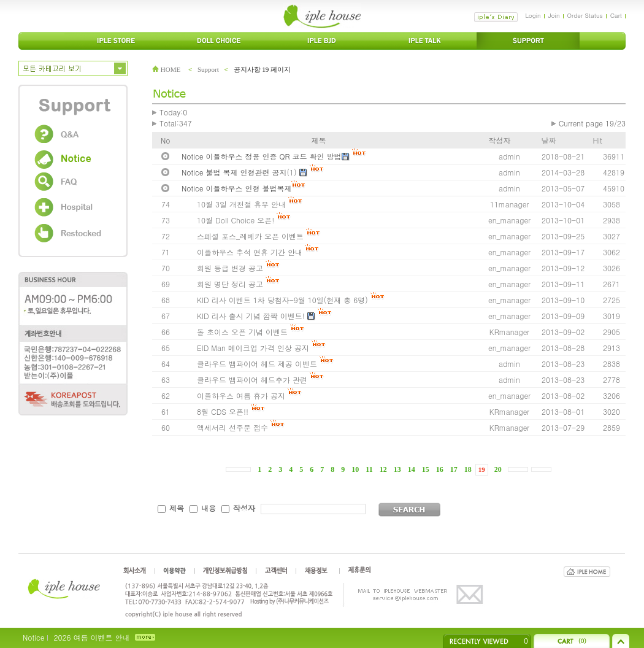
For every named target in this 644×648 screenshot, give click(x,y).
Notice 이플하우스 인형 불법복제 (236, 188)
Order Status (585, 15)
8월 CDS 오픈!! (223, 411)
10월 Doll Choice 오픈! (237, 220)
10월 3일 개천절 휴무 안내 (241, 204)
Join (554, 15)
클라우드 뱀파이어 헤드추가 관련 (252, 380)
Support (208, 69)
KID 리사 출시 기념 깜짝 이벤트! (251, 316)
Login (533, 15)
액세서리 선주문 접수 (232, 427)
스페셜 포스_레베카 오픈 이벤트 (250, 236)
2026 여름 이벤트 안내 (91, 637)
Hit (598, 140)
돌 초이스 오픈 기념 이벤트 (242, 332)
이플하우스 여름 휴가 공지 (241, 395)
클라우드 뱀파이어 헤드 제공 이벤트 (257, 364)
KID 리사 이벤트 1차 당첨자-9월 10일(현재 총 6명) (284, 300)
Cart (616, 15)
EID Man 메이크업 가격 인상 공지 (253, 348)
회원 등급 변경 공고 (230, 268)
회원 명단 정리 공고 (230, 284)
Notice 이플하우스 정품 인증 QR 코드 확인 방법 (262, 156)
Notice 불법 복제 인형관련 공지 (234, 172)
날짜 (549, 140)
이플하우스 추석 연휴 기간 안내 (250, 252)
